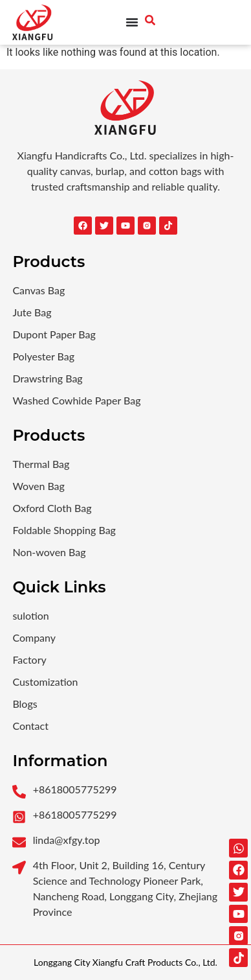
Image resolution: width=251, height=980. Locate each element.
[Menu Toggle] (132, 22)
